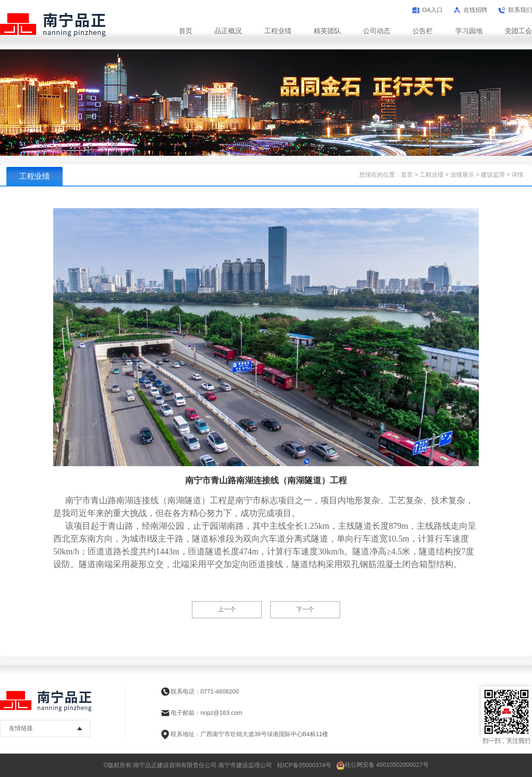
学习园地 (469, 31)
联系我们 (520, 10)
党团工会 (518, 31)
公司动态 (377, 31)
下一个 (305, 609)
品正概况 (228, 31)
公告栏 (423, 31)
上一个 (227, 609)
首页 (186, 31)
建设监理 (493, 175)
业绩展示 (462, 175)
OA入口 (432, 10)
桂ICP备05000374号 (304, 765)
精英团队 (327, 31)
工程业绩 (278, 31)
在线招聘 (475, 10)
